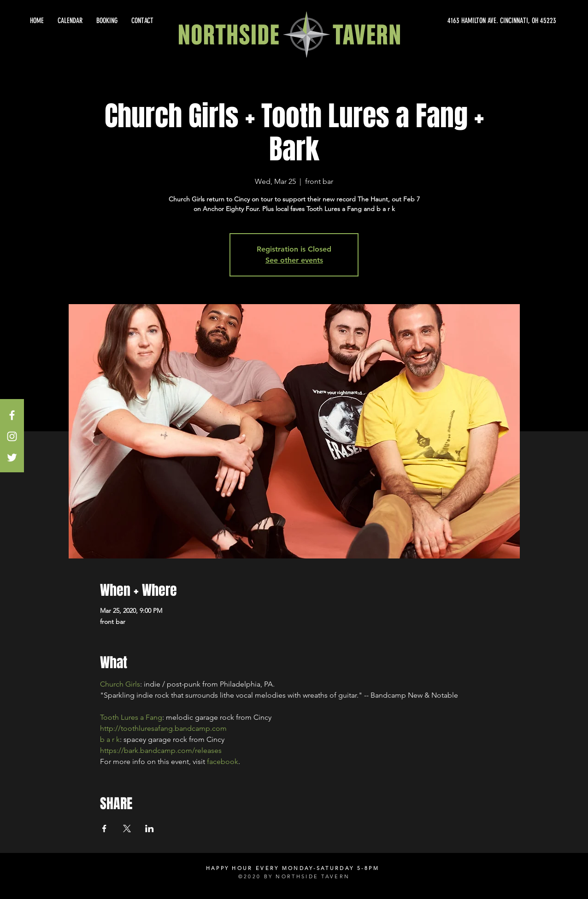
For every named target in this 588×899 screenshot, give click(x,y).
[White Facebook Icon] (12, 415)
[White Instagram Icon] (12, 436)
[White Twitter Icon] (12, 458)
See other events (294, 260)
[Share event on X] (127, 828)
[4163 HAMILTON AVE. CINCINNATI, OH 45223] (473, 21)
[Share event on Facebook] (104, 828)
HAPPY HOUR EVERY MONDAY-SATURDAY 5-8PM (293, 868)
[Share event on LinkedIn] (150, 828)
